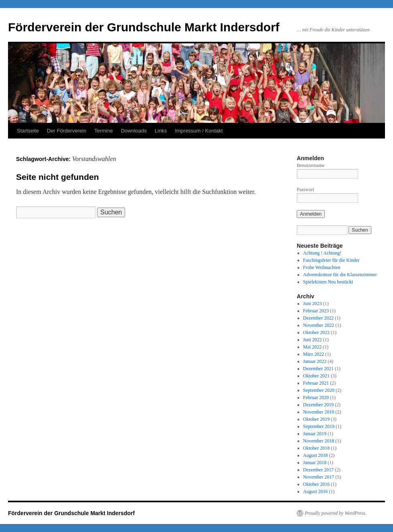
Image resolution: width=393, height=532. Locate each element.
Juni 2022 (313, 340)
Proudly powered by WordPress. (336, 513)
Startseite (28, 131)
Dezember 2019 (318, 405)
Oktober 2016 (316, 484)
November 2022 (319, 325)
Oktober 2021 (316, 376)
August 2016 (316, 491)
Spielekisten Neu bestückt (328, 282)
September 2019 (319, 426)
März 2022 (314, 354)
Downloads (134, 131)
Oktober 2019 (316, 419)
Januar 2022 (315, 361)
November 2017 (319, 477)
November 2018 (319, 441)
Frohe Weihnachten (322, 267)
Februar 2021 (316, 383)
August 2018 (316, 455)
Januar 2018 (315, 463)
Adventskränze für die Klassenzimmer (340, 275)
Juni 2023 (313, 304)
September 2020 (319, 390)
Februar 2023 (316, 311)
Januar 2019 (315, 434)
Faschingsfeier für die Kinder (331, 260)
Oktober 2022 (316, 332)
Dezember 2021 (318, 369)
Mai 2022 (312, 347)
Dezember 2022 (318, 318)
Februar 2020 (316, 397)
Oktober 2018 (316, 448)
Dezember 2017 (318, 470)
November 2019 (319, 412)
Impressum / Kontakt (199, 131)
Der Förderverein (67, 131)
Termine (103, 131)
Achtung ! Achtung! (322, 253)
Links (161, 131)
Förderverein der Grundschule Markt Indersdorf (144, 27)
